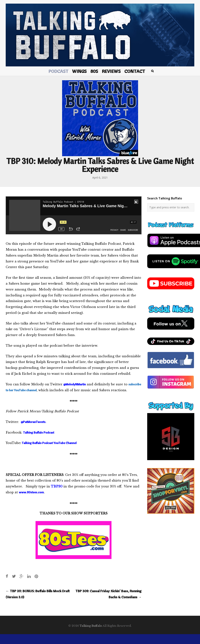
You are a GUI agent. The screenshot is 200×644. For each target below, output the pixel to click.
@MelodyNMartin (75, 384)
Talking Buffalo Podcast (39, 432)
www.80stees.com (31, 492)
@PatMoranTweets (33, 422)
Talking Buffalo (91, 626)
